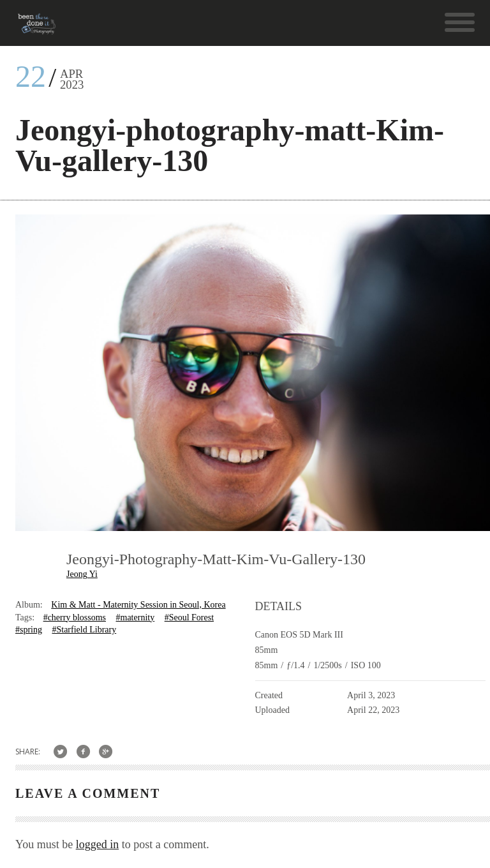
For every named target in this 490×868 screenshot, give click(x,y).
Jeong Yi (82, 574)
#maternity (136, 617)
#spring (29, 630)
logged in (98, 844)
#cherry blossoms (75, 617)
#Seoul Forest (189, 617)
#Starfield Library (84, 630)
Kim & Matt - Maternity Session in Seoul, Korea (138, 605)
